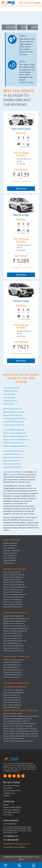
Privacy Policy (8, 788)
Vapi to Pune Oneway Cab (12, 707)
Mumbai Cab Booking (10, 391)
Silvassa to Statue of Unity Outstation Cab (16, 440)
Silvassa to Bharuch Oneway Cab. (14, 422)
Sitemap (6, 805)
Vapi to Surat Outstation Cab (12, 638)
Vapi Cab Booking (9, 394)
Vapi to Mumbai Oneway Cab (13, 698)
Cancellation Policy (9, 793)
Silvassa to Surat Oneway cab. (13, 580)
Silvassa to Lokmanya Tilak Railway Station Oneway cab (21, 716)
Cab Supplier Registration (11, 812)
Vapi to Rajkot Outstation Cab (13, 648)
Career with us (8, 815)
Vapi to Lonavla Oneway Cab (12, 705)
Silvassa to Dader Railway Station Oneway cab (18, 726)
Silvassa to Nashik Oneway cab (13, 590)
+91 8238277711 (11, 836)
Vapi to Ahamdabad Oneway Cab (14, 693)
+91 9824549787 (11, 840)
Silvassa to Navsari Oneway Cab (13, 577)
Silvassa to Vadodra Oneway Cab (14, 425)
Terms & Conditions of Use (12, 791)
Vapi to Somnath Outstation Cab (14, 651)
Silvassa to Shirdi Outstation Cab (14, 430)
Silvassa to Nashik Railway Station (14, 738)
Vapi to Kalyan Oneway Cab (12, 700)
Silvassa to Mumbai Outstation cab (14, 626)
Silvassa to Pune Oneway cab (12, 409)
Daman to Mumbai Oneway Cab (13, 597)
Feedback (6, 796)
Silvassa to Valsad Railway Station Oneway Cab (18, 741)
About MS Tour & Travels (11, 786)
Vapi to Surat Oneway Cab (12, 572)
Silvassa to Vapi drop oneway (13, 714)
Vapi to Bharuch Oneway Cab (13, 607)
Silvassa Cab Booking (10, 401)
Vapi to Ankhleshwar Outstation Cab (15, 641)
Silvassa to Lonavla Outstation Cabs (15, 433)
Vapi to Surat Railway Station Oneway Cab (16, 721)
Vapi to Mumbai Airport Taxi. (12, 464)
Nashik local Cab (9, 404)
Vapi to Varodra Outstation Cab (13, 646)
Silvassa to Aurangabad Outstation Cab (16, 446)
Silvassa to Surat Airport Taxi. (13, 454)
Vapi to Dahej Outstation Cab (13, 643)
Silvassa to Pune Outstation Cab (13, 443)
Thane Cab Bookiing (10, 558)
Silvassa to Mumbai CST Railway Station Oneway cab (20, 729)
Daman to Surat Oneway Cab (12, 602)
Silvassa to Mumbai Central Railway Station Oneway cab (21, 731)
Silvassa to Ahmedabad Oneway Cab (15, 587)
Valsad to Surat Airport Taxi (12, 677)
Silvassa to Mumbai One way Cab (14, 412)
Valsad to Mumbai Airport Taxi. (13, 675)
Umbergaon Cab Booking (11, 388)
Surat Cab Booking (9, 397)
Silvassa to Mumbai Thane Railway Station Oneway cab (20, 734)
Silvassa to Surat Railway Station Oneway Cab (18, 719)
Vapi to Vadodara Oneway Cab (13, 690)
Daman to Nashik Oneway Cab (13, 604)
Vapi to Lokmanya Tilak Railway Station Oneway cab (20, 724)
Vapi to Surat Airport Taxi (11, 461)
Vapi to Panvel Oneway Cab (12, 702)
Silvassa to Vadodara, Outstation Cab (15, 436)
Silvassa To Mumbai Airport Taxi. (14, 451)
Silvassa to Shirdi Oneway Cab (13, 415)
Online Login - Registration (12, 810)
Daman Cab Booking (10, 546)
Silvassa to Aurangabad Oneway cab (15, 419)
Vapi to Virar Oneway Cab (11, 695)
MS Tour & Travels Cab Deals (12, 807)
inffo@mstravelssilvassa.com (17, 844)
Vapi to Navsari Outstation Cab (13, 636)
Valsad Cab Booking (10, 561)
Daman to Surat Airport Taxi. (12, 672)
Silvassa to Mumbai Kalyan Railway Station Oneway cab (21, 736)
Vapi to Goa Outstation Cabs (12, 633)
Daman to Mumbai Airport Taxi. (13, 670)
